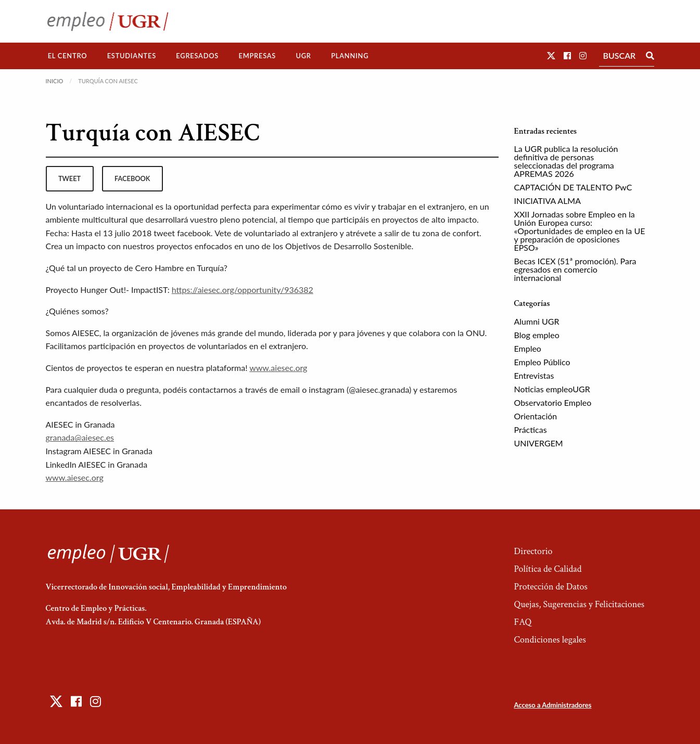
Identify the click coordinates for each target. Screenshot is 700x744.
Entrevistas (534, 375)
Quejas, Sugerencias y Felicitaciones (579, 604)
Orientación (536, 416)
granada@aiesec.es (80, 437)
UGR (303, 56)
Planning (350, 56)
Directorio (533, 551)
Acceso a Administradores (552, 705)
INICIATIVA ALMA (548, 201)
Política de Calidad (548, 569)
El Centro (68, 56)
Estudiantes (132, 56)
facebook (132, 178)
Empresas (257, 56)
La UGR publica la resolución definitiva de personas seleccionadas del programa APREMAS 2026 (566, 161)
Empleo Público (542, 362)
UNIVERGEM (539, 443)
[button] (551, 55)
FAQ (523, 622)
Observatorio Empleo (553, 402)
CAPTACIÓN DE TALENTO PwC (573, 187)
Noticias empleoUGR (552, 389)
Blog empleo (537, 335)
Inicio (55, 81)
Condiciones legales (550, 640)
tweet (69, 178)
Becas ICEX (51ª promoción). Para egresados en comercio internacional (575, 269)
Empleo (528, 348)
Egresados (197, 56)
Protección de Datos (550, 587)
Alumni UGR (537, 321)
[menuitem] (68, 56)
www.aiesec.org (278, 368)
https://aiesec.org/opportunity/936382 (243, 290)
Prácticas (531, 429)
